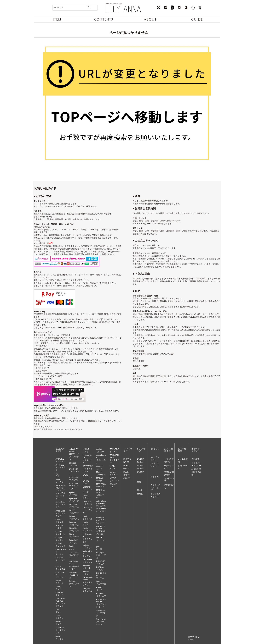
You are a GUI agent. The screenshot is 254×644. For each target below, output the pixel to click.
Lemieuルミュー (87, 497)
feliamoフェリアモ (74, 518)
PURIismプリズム (100, 569)
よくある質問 (183, 460)
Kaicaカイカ (58, 588)
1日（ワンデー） (155, 458)
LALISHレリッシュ (87, 476)
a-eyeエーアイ (59, 481)
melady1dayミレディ (87, 554)
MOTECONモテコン (101, 485)
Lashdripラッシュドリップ (87, 490)
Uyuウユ (58, 475)
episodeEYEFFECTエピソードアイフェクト (74, 454)
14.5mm (141, 469)
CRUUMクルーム (59, 594)
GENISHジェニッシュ (74, 575)
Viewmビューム (114, 473)
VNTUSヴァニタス (115, 479)
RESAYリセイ (99, 589)
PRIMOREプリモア (101, 563)
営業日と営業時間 (169, 473)
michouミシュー (100, 450)
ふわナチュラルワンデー (74, 555)
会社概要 (195, 459)
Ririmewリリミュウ (101, 595)
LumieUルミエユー (87, 530)
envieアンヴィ (59, 638)
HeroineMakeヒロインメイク (87, 459)
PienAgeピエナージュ (101, 555)
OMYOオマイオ (59, 521)
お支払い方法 (169, 480)
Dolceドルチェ (59, 617)
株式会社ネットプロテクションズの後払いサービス (75, 246)
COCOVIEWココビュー (60, 575)
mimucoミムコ (100, 467)
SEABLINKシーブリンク (101, 613)
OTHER (127, 478)
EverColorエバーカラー (74, 472)
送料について (169, 486)
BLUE (126, 472)
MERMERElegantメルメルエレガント (88, 581)
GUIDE (197, 19)
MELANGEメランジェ (87, 561)
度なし (140, 494)
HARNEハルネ (86, 450)
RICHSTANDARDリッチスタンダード (101, 603)
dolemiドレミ (58, 623)
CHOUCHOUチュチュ (61, 552)
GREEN (127, 475)
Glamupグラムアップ (74, 584)
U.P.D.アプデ (113, 467)
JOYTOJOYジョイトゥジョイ (88, 469)
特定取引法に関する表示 (196, 472)
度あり (140, 490)
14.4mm (141, 465)
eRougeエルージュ (74, 464)
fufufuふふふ (72, 548)
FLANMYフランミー (74, 530)
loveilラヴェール (87, 518)
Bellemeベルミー (59, 527)
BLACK (127, 465)
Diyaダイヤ (58, 611)
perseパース (99, 548)
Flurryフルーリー (74, 536)
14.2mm (141, 459)
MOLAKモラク (100, 479)
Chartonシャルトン (60, 533)
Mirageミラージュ (101, 473)
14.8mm (141, 472)
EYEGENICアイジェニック (74, 486)
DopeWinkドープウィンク (60, 630)
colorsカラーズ (59, 582)
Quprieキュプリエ (101, 583)
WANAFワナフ (113, 485)
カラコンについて (169, 460)
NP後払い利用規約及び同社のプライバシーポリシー (72, 249)
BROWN (127, 459)
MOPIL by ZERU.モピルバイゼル (101, 494)
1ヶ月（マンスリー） (156, 465)
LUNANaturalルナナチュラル (88, 538)
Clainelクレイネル (60, 568)
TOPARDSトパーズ (114, 450)
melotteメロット (87, 573)
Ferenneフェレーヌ (74, 524)
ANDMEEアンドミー (60, 460)
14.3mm (141, 462)
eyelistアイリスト (74, 494)
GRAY (126, 469)
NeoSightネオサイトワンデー (101, 520)
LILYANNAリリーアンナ (87, 510)
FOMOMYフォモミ (74, 542)
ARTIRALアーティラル (60, 468)
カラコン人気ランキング (156, 488)
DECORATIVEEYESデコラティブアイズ (61, 602)
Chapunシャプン (59, 539)
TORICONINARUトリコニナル (115, 459)
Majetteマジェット (87, 547)
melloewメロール (87, 567)
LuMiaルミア (86, 524)
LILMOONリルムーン (87, 503)
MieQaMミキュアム (87, 590)
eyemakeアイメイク (74, 500)
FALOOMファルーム (74, 506)
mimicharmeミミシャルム (101, 459)
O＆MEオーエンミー (101, 540)
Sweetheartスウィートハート (101, 622)
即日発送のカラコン (156, 495)
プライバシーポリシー (196, 464)
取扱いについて (169, 467)
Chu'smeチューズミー (60, 560)
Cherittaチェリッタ (60, 545)
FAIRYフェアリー (74, 512)
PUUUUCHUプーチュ (101, 576)
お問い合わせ (183, 467)
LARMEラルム (86, 482)
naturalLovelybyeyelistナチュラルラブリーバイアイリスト (101, 508)
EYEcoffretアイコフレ (74, 479)
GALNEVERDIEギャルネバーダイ (74, 565)
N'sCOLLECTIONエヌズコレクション (101, 530)
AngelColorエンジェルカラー (60, 505)
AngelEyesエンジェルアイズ (60, 513)
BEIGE (126, 462)
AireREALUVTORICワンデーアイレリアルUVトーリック (61, 492)
